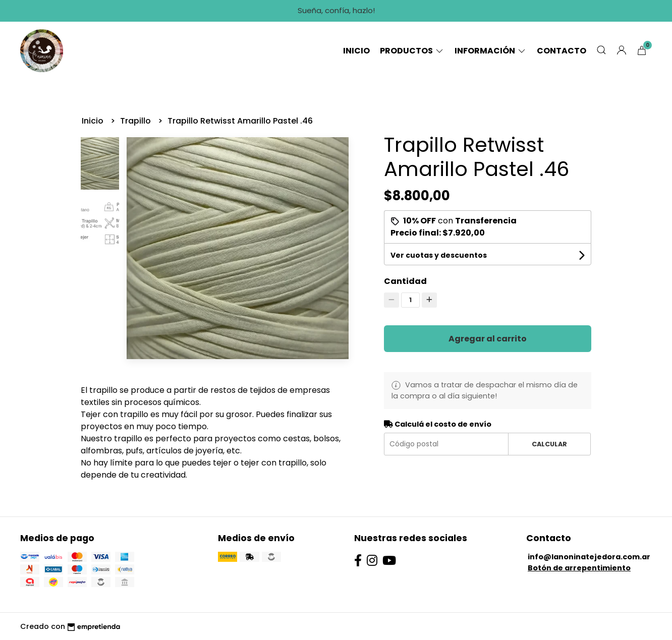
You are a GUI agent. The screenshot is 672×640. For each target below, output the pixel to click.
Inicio (356, 51)
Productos (412, 51)
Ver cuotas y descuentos (439, 255)
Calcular (549, 444)
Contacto (562, 51)
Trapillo (136, 121)
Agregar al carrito (488, 339)
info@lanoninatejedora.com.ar (589, 557)
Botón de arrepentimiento (579, 568)
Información (491, 51)
